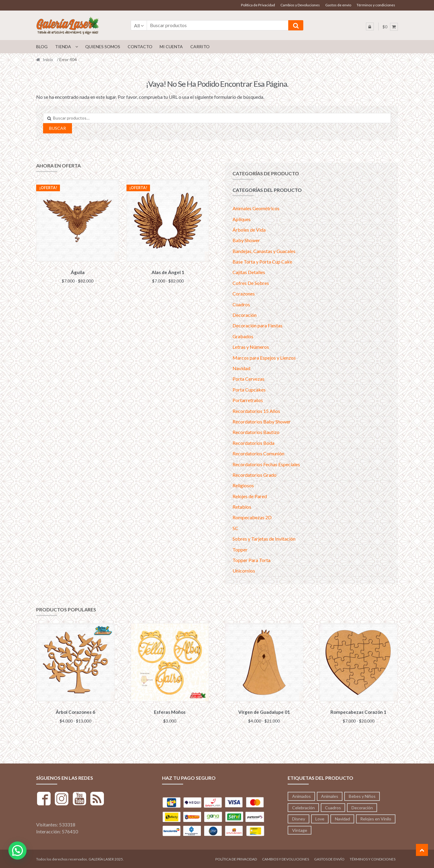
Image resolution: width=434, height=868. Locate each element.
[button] (17, 851)
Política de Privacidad (258, 5)
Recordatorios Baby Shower (262, 422)
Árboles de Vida (249, 230)
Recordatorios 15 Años (256, 411)
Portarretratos (248, 400)
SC (235, 528)
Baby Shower (246, 240)
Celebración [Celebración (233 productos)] (303, 806)
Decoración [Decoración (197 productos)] (362, 806)
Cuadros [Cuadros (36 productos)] (333, 806)
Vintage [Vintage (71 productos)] (300, 829)
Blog (42, 47)
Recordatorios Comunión (258, 453)
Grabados (243, 336)
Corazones (244, 293)
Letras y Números (251, 347)
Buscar (58, 128)
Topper (240, 550)
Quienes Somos (103, 47)
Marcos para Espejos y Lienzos (264, 358)
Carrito (200, 47)
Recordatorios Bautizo (256, 432)
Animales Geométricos (256, 208)
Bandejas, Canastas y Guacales (264, 251)
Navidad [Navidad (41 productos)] (342, 818)
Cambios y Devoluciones (300, 5)
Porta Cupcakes (249, 390)
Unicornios (244, 571)
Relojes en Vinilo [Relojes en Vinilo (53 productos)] (376, 818)
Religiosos (243, 485)
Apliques (242, 219)
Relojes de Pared (250, 496)
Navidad (241, 368)
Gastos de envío (338, 5)
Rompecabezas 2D (252, 517)
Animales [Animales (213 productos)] (330, 795)
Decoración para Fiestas (258, 325)
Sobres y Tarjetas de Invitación (264, 539)
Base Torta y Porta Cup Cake (262, 262)
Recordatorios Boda (253, 443)
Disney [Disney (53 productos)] (299, 818)
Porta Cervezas (248, 379)
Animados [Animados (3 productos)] (301, 795)
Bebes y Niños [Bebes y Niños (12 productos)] (362, 795)
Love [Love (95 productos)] (320, 818)
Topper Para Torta (251, 560)
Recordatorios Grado (254, 475)
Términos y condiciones (376, 5)
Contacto (140, 47)
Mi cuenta (171, 47)
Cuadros (241, 304)
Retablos (242, 507)
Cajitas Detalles (249, 272)
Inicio (48, 59)
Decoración (245, 315)
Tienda (63, 47)
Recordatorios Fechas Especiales (266, 464)
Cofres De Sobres (251, 283)
